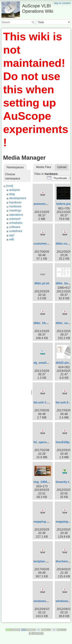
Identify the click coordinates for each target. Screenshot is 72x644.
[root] (10, 186)
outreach (15, 219)
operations (16, 215)
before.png (64, 204)
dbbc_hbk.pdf (43, 323)
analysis (15, 190)
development (18, 198)
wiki (12, 239)
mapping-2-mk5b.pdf (48, 522)
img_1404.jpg (43, 482)
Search (33, 22)
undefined (16, 231)
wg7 (12, 235)
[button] (60, 178)
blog (12, 194)
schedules (16, 223)
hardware (15, 206)
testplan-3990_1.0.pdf (49, 561)
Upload (62, 167)
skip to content (62, 3)
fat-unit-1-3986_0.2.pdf (49, 402)
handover (15, 202)
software (15, 227)
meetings (15, 210)
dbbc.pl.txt (42, 283)
